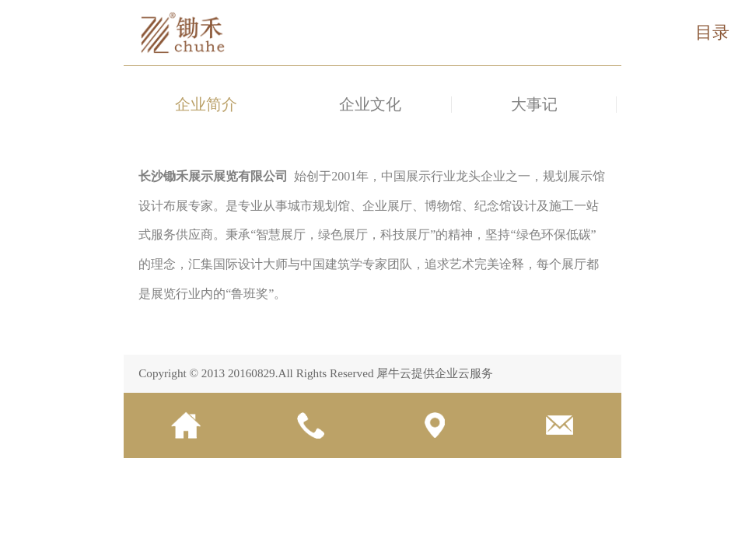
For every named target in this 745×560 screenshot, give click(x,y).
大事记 (534, 104)
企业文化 (370, 104)
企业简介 (206, 104)
